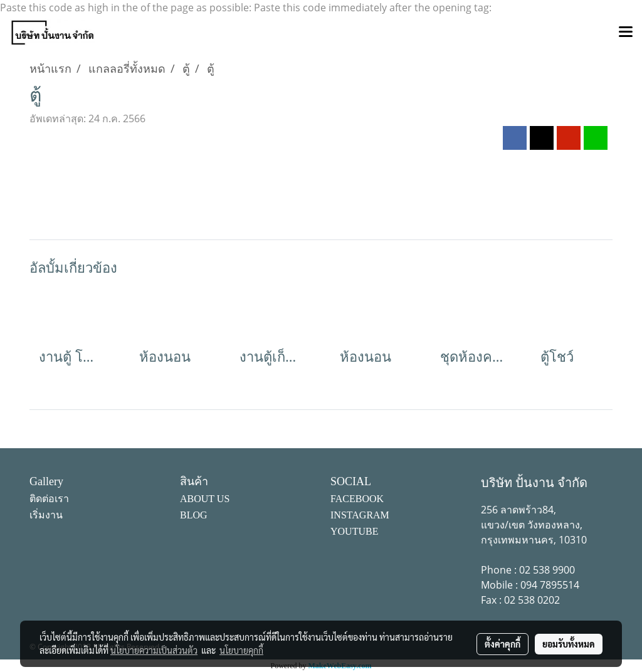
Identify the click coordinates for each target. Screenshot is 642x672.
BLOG (194, 515)
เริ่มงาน (46, 515)
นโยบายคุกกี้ (241, 650)
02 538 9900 (547, 570)
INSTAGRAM (360, 515)
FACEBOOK (357, 499)
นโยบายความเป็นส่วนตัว (154, 650)
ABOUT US (205, 499)
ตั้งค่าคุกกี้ (503, 644)
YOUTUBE (354, 531)
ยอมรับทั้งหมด (569, 644)
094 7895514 (550, 585)
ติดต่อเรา (49, 499)
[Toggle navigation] (626, 33)
